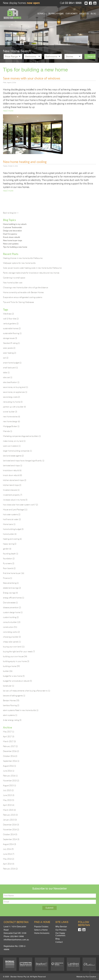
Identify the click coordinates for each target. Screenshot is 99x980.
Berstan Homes (11, 700)
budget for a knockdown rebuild (17, 681)
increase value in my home (15, 500)
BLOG (93, 14)
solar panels (9, 348)
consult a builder (12, 622)
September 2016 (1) (11, 761)
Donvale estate (10, 603)
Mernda (8, 431)
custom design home (13, 612)
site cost (8, 377)
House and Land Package (15, 510)
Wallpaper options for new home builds (19, 263)
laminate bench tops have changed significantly (24, 461)
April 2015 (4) (9, 805)
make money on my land (14, 441)
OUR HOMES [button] (71, 14)
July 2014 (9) (8, 849)
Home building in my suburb (15, 224)
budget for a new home (14, 676)
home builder (10, 534)
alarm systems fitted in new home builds (21, 710)
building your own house (15, 656)
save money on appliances (15, 392)
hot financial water (12, 519)
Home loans (9, 524)
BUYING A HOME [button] (56, 14)
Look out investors (12, 446)
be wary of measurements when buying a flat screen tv (27, 691)
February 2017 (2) (10, 746)
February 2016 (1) (10, 776)
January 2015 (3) (10, 820)
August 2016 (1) (9, 766)
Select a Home (41, 930)
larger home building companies (17, 451)
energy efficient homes (14, 598)
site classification (11, 382)
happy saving (10, 544)
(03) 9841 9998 (17, 936)
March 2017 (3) (9, 741)
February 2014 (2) (10, 869)
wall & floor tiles (11, 319)
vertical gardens (11, 323)
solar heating (9, 353)
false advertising (11, 583)
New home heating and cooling (25, 162)
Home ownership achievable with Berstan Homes (23, 292)
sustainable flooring (12, 333)
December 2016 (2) (11, 751)
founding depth (11, 554)
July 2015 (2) (8, 790)
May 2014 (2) (8, 859)
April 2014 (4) (9, 864)
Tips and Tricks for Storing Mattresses (18, 302)
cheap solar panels (12, 642)
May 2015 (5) (8, 800)
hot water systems (12, 514)
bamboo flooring (11, 705)
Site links (62, 922)
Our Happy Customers (60, 934)
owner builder (10, 412)
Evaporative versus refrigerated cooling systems (23, 297)
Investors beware (11, 490)
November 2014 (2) (11, 829)
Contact (59, 942)
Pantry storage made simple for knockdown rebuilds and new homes (31, 273)
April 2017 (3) (9, 736)
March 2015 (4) (9, 810)
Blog (57, 939)
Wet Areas (8, 314)
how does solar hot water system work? (20, 505)
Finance (8, 578)
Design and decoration (12, 231)
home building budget (13, 529)
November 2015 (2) (11, 781)
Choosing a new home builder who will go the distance (25, 287)
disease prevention (12, 607)
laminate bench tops (13, 465)
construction (10, 627)
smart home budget (12, 363)
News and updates (11, 244)
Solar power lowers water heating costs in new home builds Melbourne (32, 268)
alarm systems (10, 715)
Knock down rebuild (11, 237)
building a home (11, 666)
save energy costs (11, 397)
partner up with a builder (14, 407)
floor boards (9, 568)
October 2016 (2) (10, 756)
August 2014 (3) (9, 844)
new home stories (11, 417)
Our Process (61, 930)
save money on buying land (15, 387)
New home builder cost (13, 283)
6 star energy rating (12, 720)
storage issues (10, 338)
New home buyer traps (13, 240)
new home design (11, 421)
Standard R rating (11, 343)
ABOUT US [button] (84, 14)
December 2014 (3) (11, 825)
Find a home (42, 922)
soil (6, 358)
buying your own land (14, 647)
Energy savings (10, 593)
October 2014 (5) (10, 834)
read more (8, 111)
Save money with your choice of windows (32, 78)
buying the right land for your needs (19, 651)
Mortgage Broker (11, 426)
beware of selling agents (14, 696)
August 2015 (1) (9, 785)
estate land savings (12, 588)
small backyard (10, 368)
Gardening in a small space (14, 278)
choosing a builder (12, 637)
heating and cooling (12, 539)
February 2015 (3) (10, 815)
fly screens (9, 563)
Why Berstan (61, 927)
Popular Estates (41, 927)
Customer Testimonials (13, 227)
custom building (11, 617)
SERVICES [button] (42, 14)
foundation (9, 558)
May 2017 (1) (8, 732)
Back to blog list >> (11, 213)
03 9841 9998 (73, 3)
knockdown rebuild (12, 470)
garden (7, 549)
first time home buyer (14, 573)
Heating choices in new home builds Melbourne (23, 258)
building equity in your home (16, 661)
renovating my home (13, 402)
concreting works (11, 632)
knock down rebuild (12, 475)
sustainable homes (12, 328)
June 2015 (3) (9, 795)
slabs (6, 372)
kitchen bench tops (12, 485)
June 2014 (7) (9, 854)
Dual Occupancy (10, 234)
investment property (13, 495)
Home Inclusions (42, 933)
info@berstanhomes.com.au (16, 940)
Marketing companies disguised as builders (22, 436)
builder (8, 671)
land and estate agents (13, 456)
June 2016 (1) (9, 771)
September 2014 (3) (11, 839)
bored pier (8, 686)
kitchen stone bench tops (15, 480)
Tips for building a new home (15, 247)
